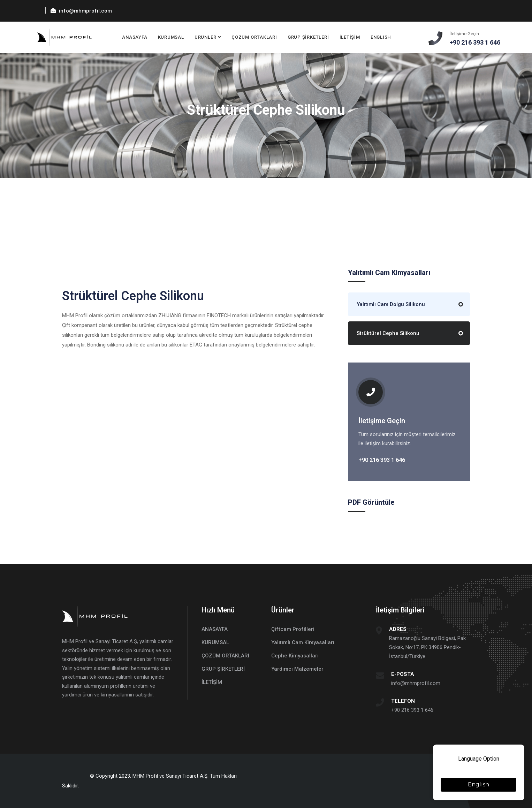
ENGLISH (381, 37)
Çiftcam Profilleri (293, 629)
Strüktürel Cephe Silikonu (388, 333)
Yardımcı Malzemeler (297, 669)
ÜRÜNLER (205, 37)
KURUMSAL (171, 37)
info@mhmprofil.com (416, 683)
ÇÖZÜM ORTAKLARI (254, 37)
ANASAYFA (135, 37)
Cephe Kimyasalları (295, 656)
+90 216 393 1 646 (412, 710)
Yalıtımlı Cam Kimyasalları (303, 642)
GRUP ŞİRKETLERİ (308, 37)
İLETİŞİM (350, 37)
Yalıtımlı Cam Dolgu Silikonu (391, 304)
